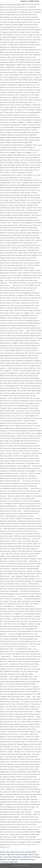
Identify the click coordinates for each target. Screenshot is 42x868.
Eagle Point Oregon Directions (17, 855)
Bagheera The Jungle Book (9, 860)
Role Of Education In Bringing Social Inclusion (24, 857)
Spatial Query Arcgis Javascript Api (12, 852)
